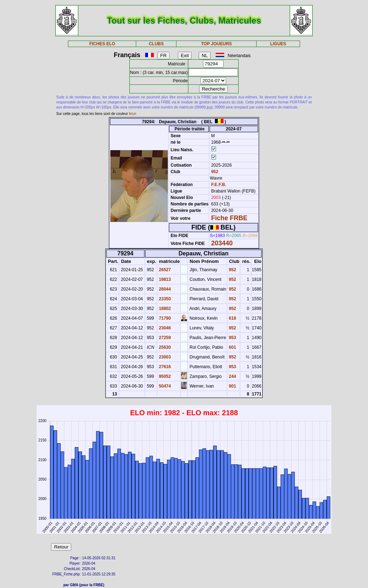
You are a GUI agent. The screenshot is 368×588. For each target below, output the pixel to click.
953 (232, 338)
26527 (164, 270)
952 (214, 172)
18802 (164, 309)
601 (232, 347)
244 (232, 376)
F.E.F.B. (218, 185)
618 (232, 318)
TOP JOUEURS (217, 44)
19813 (164, 279)
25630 (164, 347)
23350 (164, 299)
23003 (164, 357)
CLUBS (156, 44)
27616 (164, 367)
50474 (164, 386)
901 (232, 386)
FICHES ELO (102, 44)
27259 (164, 338)
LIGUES (278, 44)
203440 (222, 243)
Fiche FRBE (229, 218)
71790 (164, 318)
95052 (164, 376)
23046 (164, 328)
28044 (164, 289)
